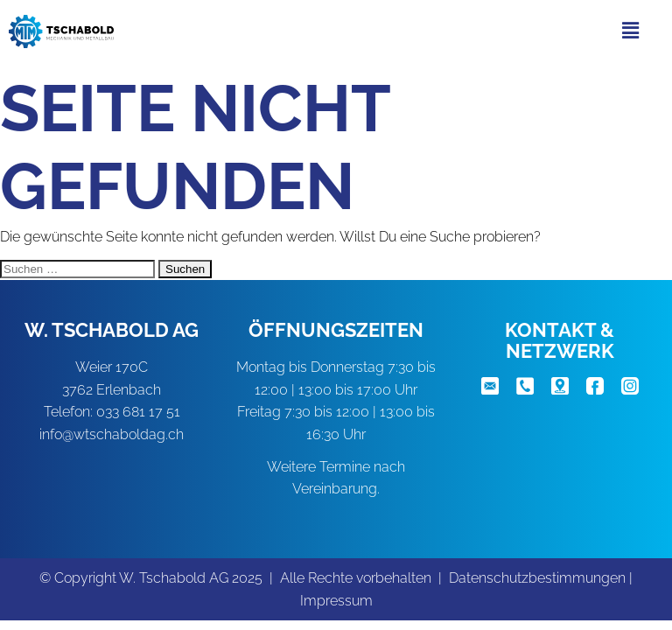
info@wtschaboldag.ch (112, 434)
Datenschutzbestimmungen (537, 578)
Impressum (336, 601)
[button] (631, 30)
